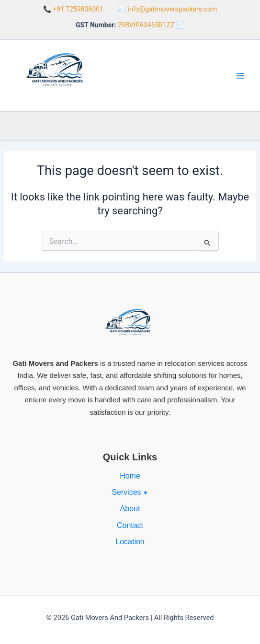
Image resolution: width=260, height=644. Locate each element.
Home (130, 476)
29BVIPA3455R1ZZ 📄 (151, 25)
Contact (130, 525)
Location (130, 542)
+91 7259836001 (78, 9)
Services (126, 492)
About (130, 509)
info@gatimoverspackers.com (173, 9)
